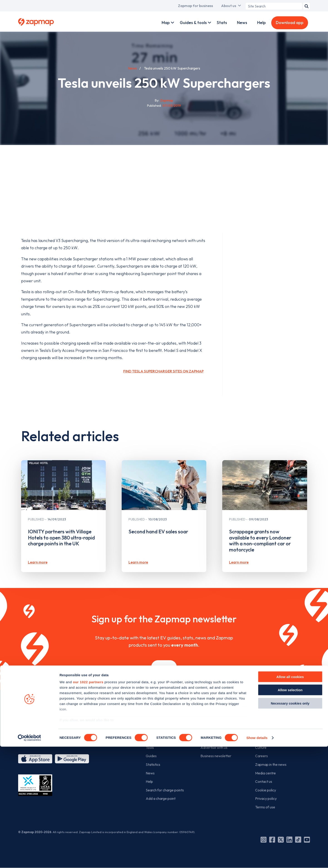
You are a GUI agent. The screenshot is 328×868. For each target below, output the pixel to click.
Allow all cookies (290, 798)
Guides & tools (193, 23)
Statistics (153, 764)
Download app (290, 23)
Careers (261, 756)
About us (229, 6)
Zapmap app (156, 730)
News (242, 23)
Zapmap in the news (271, 764)
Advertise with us (214, 747)
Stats (222, 23)
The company (269, 716)
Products (207, 730)
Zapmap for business (195, 6)
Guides (151, 756)
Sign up (164, 667)
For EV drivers (160, 716)
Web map (153, 739)
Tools (150, 747)
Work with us (210, 739)
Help (261, 23)
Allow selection (290, 811)
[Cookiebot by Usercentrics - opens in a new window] (29, 859)
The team (263, 739)
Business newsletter (216, 756)
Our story (263, 730)
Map (166, 23)
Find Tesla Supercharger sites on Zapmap (163, 371)
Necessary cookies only (290, 825)
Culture (261, 747)
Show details (257, 859)
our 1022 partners (88, 803)
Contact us (264, 781)
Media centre (265, 773)
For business (213, 716)
